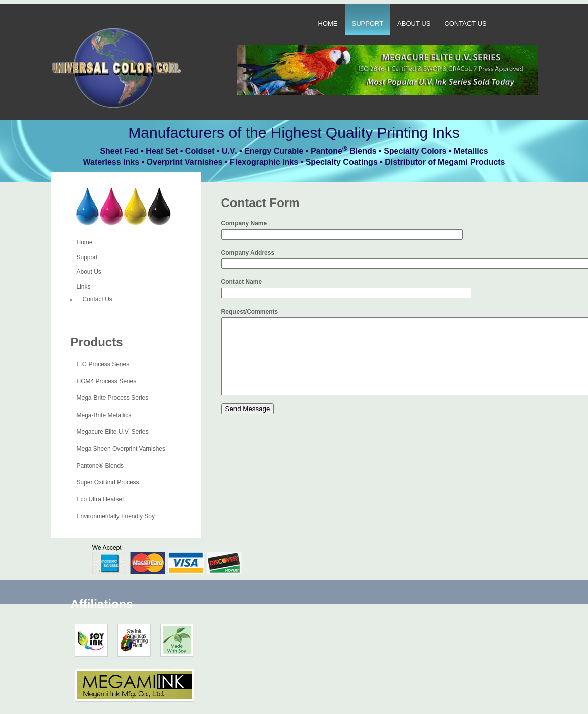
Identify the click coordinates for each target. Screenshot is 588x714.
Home (328, 23)
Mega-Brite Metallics (104, 415)
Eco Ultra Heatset (100, 499)
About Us (414, 23)
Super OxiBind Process (108, 482)
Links (84, 287)
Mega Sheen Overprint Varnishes (121, 449)
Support (368, 23)
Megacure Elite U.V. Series (113, 432)
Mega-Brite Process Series (113, 398)
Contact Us (465, 23)
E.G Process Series (103, 364)
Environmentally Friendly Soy (116, 516)
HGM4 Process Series (107, 381)
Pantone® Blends (100, 466)
